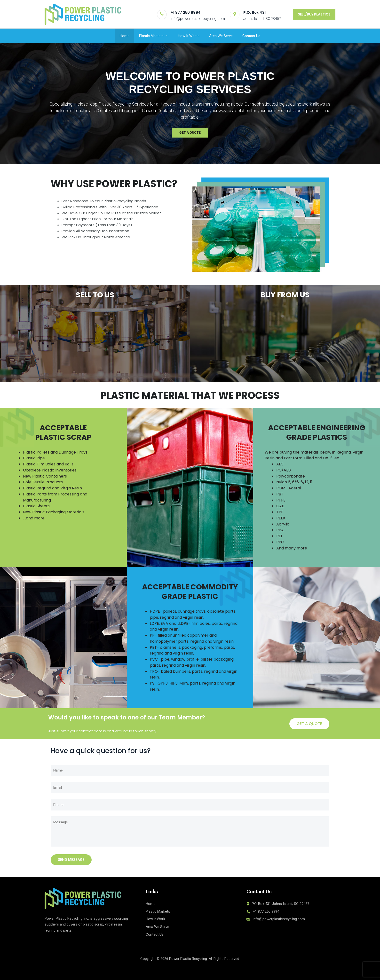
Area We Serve (221, 36)
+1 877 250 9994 (186, 12)
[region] (190, 104)
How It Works (189, 36)
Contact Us (251, 36)
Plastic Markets (154, 36)
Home (125, 36)
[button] (314, 14)
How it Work (155, 919)
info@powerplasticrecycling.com (198, 19)
